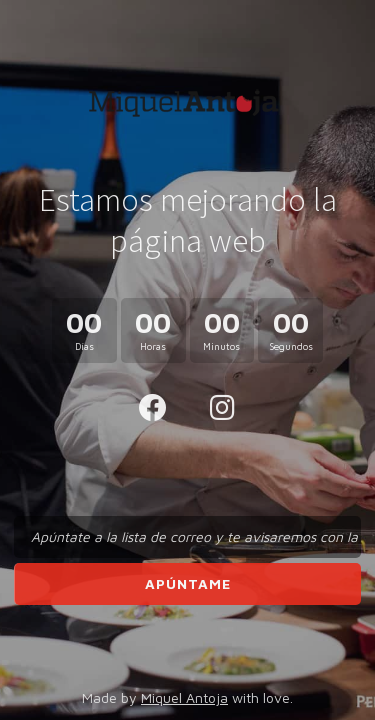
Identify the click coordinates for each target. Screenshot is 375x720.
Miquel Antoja (184, 697)
